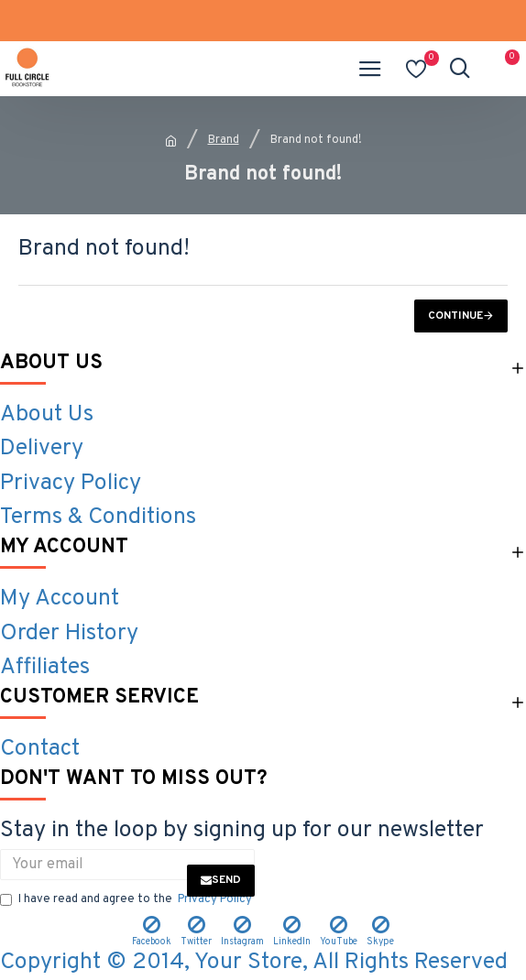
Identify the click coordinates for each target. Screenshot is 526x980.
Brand (224, 140)
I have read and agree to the (127, 900)
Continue (455, 316)
